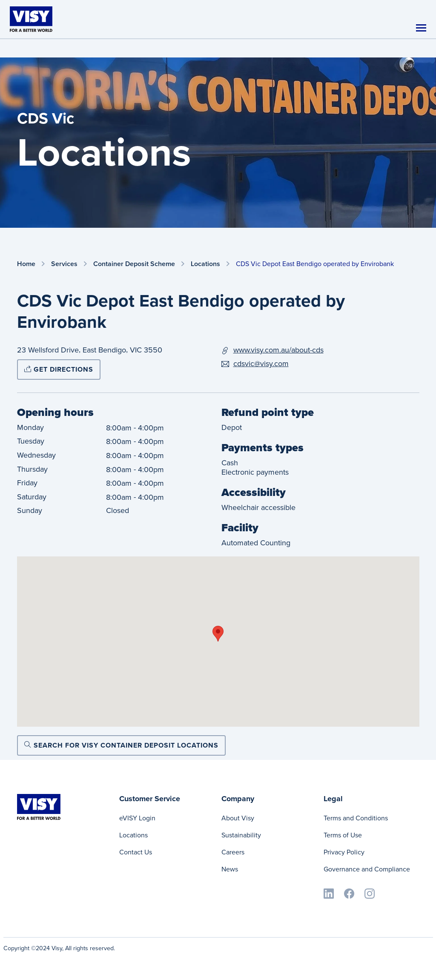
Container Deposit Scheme (134, 264)
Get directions (59, 369)
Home (26, 264)
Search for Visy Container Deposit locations (121, 745)
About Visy (238, 818)
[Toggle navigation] (421, 28)
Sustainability (241, 835)
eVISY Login (137, 818)
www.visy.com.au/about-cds (278, 350)
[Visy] (31, 19)
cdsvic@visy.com (261, 364)
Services (64, 264)
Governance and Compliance (367, 869)
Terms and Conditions (356, 818)
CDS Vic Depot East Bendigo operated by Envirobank (315, 264)
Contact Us (136, 852)
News (230, 869)
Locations (205, 264)
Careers (233, 852)
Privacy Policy (344, 852)
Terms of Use (343, 835)
